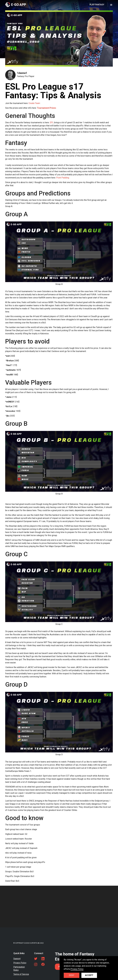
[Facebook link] (43, 964)
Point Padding (63, 178)
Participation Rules (19, 968)
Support (17, 959)
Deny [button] (72, 975)
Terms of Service (21, 974)
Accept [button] (89, 975)
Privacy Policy (20, 963)
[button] (111, 5)
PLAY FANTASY (97, 5)
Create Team (34, 103)
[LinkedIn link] (43, 959)
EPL (52, 122)
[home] (16, 5)
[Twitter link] (36, 959)
